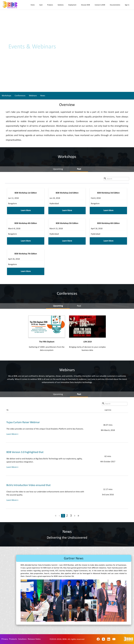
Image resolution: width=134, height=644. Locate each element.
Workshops (6, 96)
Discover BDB (86, 5)
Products (50, 5)
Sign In (127, 5)
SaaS (41, 5)
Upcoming (58, 169)
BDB (64, 639)
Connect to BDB (100, 5)
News (43, 96)
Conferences (20, 96)
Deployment (72, 5)
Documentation (115, 5)
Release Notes (34, 639)
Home (33, 5)
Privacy (5, 639)
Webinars (33, 96)
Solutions (61, 5)
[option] (74, 591)
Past (79, 169)
